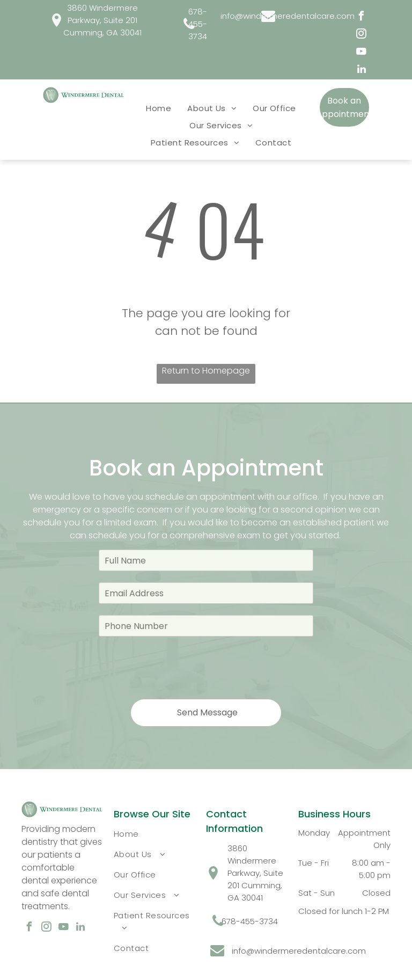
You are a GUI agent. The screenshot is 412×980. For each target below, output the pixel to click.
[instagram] (362, 35)
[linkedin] (362, 71)
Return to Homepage (206, 371)
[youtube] (362, 53)
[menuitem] (159, 108)
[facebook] (362, 17)
